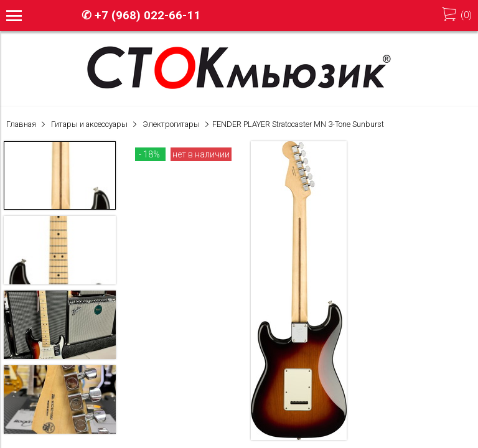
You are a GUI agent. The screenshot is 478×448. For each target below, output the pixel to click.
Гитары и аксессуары (89, 124)
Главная (21, 124)
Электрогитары (171, 124)
